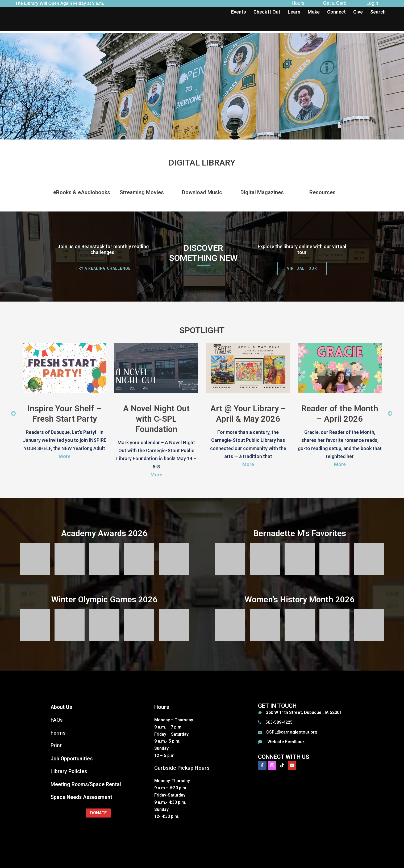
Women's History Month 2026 (300, 599)
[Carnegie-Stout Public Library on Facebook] (262, 765)
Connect (336, 12)
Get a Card (335, 3)
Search (378, 12)
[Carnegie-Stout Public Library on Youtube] (292, 765)
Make (314, 12)
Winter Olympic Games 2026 (104, 599)
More (65, 456)
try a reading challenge (103, 268)
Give (358, 12)
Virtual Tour (302, 268)
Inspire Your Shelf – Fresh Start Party (64, 413)
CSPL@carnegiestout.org (292, 731)
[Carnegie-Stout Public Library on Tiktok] (282, 765)
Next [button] (390, 413)
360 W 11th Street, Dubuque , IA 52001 (304, 712)
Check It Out (267, 12)
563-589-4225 (279, 721)
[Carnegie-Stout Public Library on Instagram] (272, 765)
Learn (294, 12)
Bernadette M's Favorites (300, 533)
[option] (64, 404)
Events (239, 12)
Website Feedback (286, 741)
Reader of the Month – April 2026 (340, 413)
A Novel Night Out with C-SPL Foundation (156, 419)
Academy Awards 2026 (104, 533)
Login (372, 3)
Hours (298, 3)
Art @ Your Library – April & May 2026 (248, 413)
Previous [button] (13, 413)
